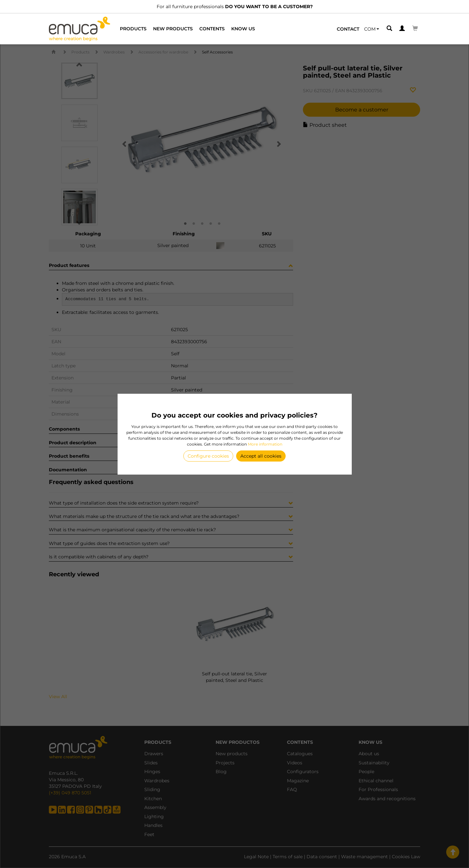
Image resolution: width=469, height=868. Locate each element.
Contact (348, 29)
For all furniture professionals (235, 7)
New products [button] (173, 29)
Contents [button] (212, 29)
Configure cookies (208, 456)
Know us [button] (243, 29)
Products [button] (133, 29)
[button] (372, 29)
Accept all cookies (261, 456)
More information (265, 444)
